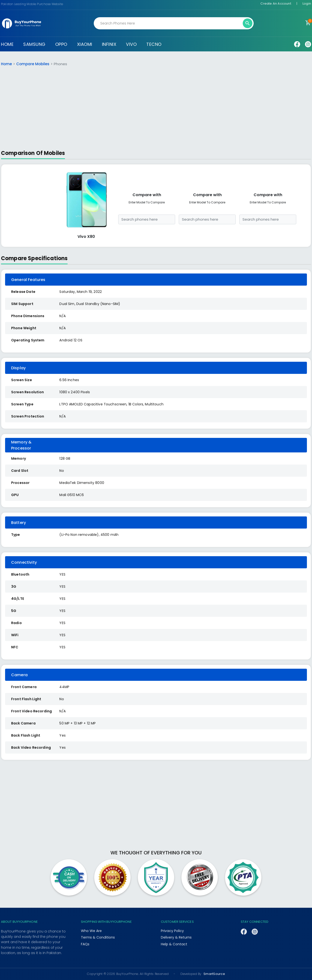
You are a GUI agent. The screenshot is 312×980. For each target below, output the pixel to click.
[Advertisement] (156, 108)
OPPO (61, 44)
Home (6, 64)
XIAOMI (85, 44)
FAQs (85, 944)
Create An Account (276, 4)
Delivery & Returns (176, 937)
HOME (7, 44)
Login (307, 4)
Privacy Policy (172, 931)
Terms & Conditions (98, 937)
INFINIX (109, 44)
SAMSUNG (34, 44)
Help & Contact (174, 944)
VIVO (131, 44)
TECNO (154, 44)
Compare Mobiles (33, 64)
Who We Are (91, 931)
